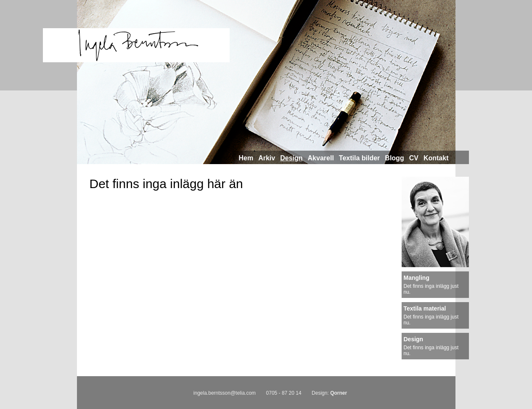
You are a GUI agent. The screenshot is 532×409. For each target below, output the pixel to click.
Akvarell (321, 158)
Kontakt (436, 158)
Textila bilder (360, 158)
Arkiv (267, 158)
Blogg (394, 158)
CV (414, 158)
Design (291, 158)
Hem (246, 158)
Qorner (339, 393)
